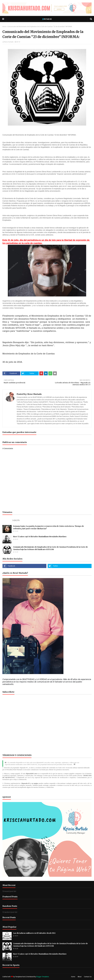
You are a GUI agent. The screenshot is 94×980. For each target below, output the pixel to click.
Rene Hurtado (9, 42)
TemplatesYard (20, 977)
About (80, 977)
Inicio (4, 27)
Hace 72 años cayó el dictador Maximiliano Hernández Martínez (40, 537)
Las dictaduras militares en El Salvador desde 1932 (34, 933)
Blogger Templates (43, 977)
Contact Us (88, 977)
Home (73, 977)
